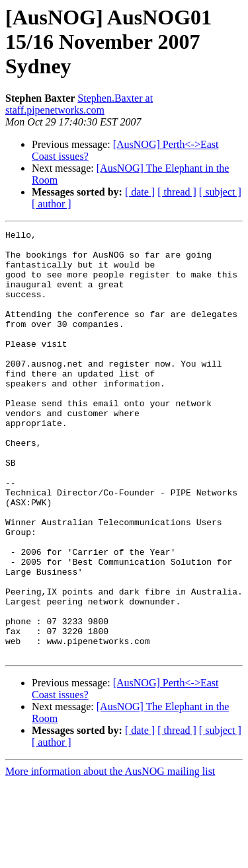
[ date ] (140, 192)
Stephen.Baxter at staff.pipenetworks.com (79, 104)
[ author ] (52, 204)
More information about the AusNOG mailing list (110, 856)
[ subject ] (220, 192)
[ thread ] (177, 192)
